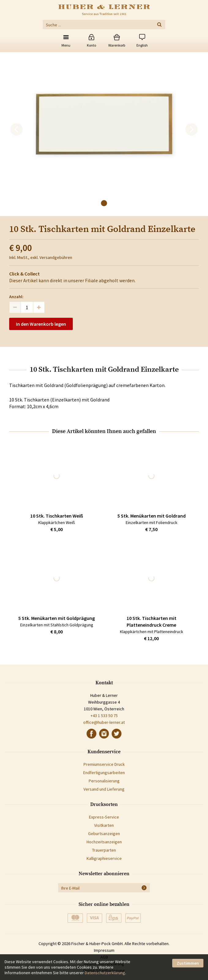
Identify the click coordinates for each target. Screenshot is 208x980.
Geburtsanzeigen (104, 834)
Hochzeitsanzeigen (104, 842)
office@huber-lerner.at (104, 722)
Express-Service (104, 817)
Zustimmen (188, 963)
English (142, 45)
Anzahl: (16, 297)
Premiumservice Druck (104, 764)
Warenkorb (117, 45)
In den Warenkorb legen (41, 324)
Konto (91, 45)
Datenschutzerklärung (105, 973)
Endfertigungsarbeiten (104, 773)
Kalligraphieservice (104, 858)
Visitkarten (104, 825)
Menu (66, 45)
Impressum (104, 950)
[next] (191, 130)
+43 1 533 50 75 (104, 716)
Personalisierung (104, 781)
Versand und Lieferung (104, 789)
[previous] (17, 130)
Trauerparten (104, 850)
